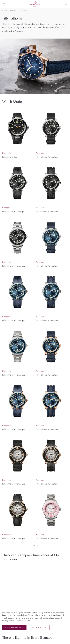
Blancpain (24, 11)
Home (5, 11)
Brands (13, 11)
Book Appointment (14, 627)
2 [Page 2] (34, 546)
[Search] (66, 4)
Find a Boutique (39, 627)
